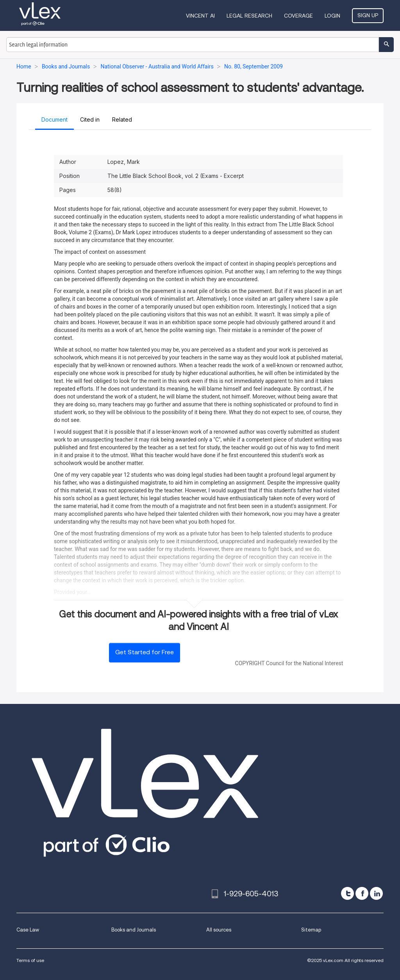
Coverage (298, 16)
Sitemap (311, 930)
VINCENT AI (200, 16)
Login (332, 16)
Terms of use (30, 960)
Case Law (28, 930)
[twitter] (347, 893)
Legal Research (249, 16)
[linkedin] (376, 893)
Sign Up (368, 15)
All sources (219, 930)
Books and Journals (134, 930)
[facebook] (362, 893)
